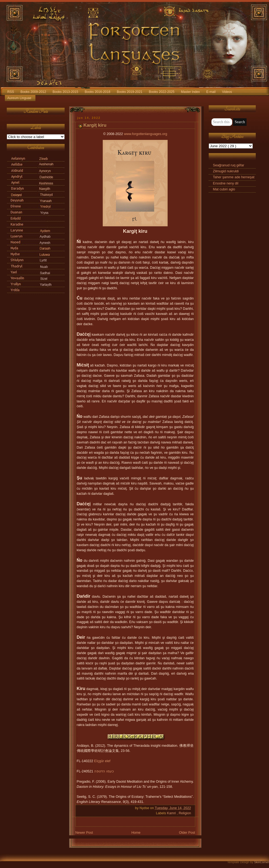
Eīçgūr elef (102, 761)
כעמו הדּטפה (104, 771)
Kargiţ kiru (95, 125)
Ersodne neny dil (226, 183)
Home (136, 833)
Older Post (187, 833)
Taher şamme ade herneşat (234, 177)
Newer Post (84, 833)
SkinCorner (262, 862)
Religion (185, 813)
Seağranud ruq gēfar (229, 165)
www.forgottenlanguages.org (145, 134)
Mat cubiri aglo (224, 189)
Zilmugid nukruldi (226, 171)
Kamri (172, 813)
